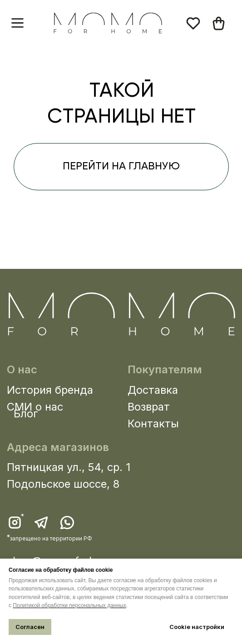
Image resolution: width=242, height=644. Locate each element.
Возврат (149, 407)
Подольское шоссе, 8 (63, 484)
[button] (17, 23)
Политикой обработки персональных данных (69, 605)
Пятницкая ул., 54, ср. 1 (69, 467)
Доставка (153, 390)
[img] (219, 23)
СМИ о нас (35, 407)
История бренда (50, 390)
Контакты (153, 424)
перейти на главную (121, 166)
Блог (26, 414)
